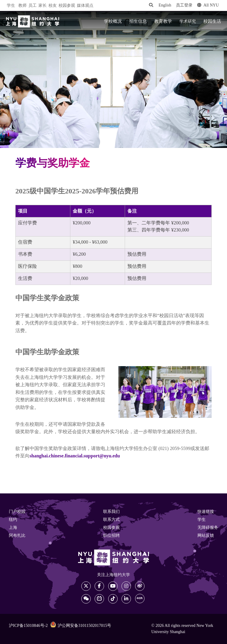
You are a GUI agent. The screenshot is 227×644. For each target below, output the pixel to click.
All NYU (208, 5)
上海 (13, 528)
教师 (22, 6)
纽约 (13, 520)
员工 (33, 6)
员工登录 (184, 5)
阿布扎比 (17, 536)
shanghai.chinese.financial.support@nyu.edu (75, 456)
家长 (43, 6)
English (165, 5)
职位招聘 (111, 536)
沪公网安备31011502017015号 (81, 625)
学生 (11, 6)
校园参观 (67, 6)
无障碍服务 (208, 528)
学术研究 (188, 22)
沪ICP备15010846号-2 (28, 626)
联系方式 (111, 520)
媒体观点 (85, 6)
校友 (53, 6)
